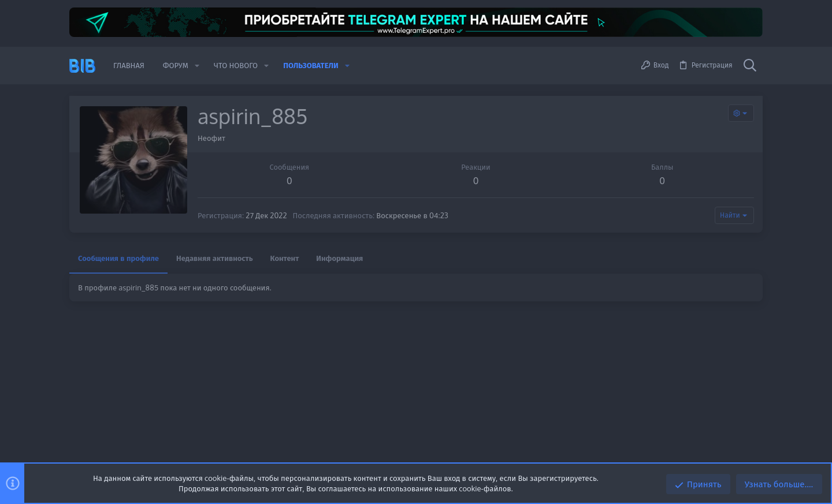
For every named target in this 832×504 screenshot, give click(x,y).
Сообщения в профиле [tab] (118, 258)
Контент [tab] (285, 258)
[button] (197, 66)
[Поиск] (750, 66)
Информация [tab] (339, 258)
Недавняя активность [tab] (215, 258)
